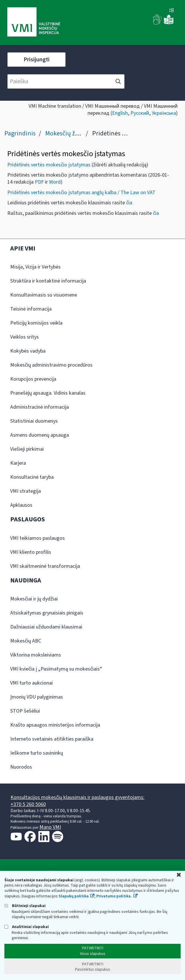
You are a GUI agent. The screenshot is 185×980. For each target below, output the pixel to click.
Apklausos (21, 505)
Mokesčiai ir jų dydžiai (34, 599)
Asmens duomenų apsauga (40, 435)
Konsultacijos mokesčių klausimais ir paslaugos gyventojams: (77, 797)
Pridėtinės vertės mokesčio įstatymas (49, 165)
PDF (39, 182)
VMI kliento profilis (31, 552)
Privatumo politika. (114, 896)
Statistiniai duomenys (34, 421)
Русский (140, 113)
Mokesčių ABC (26, 641)
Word (55, 182)
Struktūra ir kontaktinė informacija (48, 281)
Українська (164, 113)
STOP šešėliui (25, 711)
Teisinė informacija (31, 309)
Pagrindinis (20, 133)
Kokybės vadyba (28, 351)
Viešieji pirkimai (27, 449)
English (120, 113)
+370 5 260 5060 (28, 804)
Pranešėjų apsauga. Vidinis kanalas (48, 393)
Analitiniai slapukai (27, 927)
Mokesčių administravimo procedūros (51, 365)
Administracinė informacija (40, 407)
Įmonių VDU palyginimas (37, 697)
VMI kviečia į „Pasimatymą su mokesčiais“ (56, 669)
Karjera (18, 463)
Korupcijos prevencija (33, 379)
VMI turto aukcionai (32, 683)
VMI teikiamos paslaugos (37, 538)
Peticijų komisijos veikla (36, 323)
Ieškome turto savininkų (37, 753)
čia (129, 203)
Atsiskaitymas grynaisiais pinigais (47, 613)
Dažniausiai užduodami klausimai (46, 627)
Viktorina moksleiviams (36, 655)
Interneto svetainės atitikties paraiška (52, 739)
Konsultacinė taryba (32, 477)
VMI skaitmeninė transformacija (45, 566)
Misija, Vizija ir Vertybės (35, 267)
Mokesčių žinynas (69, 133)
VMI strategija (26, 491)
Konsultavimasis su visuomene (44, 295)
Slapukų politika (74, 896)
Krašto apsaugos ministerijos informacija (55, 725)
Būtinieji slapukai (25, 906)
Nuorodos (21, 767)
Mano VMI (50, 827)
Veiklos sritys (25, 337)
